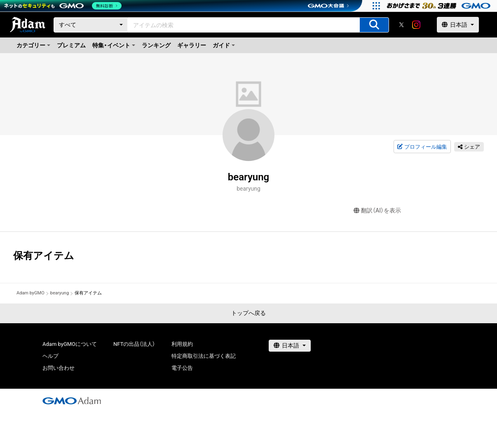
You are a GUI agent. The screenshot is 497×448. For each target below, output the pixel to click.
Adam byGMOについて (70, 344)
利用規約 (182, 344)
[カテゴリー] (91, 25)
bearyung (60, 293)
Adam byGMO (30, 293)
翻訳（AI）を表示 (377, 211)
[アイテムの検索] (374, 25)
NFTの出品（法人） (134, 344)
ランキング (156, 45)
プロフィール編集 (422, 147)
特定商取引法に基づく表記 (204, 356)
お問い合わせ (59, 368)
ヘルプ (50, 356)
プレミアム (71, 45)
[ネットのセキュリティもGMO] (63, 6)
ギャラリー (192, 45)
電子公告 (182, 368)
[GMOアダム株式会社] (72, 401)
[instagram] (416, 25)
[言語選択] (458, 25)
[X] (401, 25)
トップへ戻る (248, 313)
